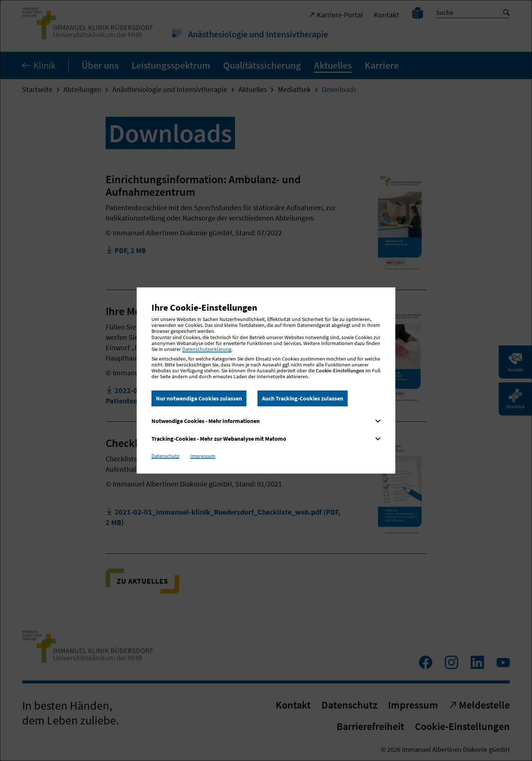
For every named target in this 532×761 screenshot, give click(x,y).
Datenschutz (165, 456)
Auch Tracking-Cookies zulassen (303, 398)
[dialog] (266, 380)
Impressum (203, 456)
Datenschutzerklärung (207, 349)
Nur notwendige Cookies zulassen (199, 398)
